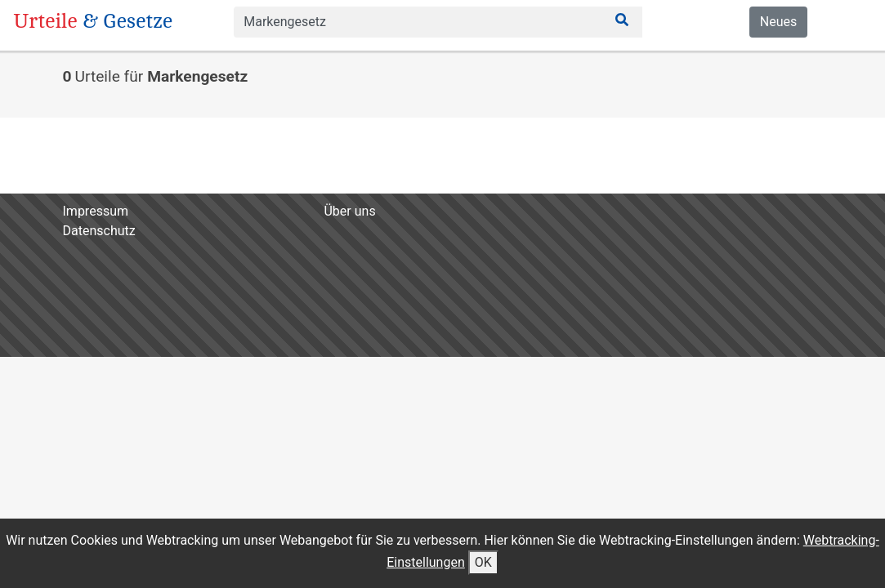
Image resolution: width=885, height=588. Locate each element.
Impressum (96, 211)
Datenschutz (99, 231)
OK (483, 562)
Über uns (349, 211)
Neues (778, 22)
